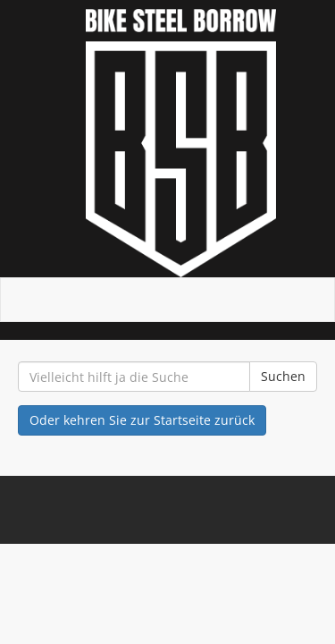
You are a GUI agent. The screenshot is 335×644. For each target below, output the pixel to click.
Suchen (283, 376)
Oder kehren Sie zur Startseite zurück (142, 420)
